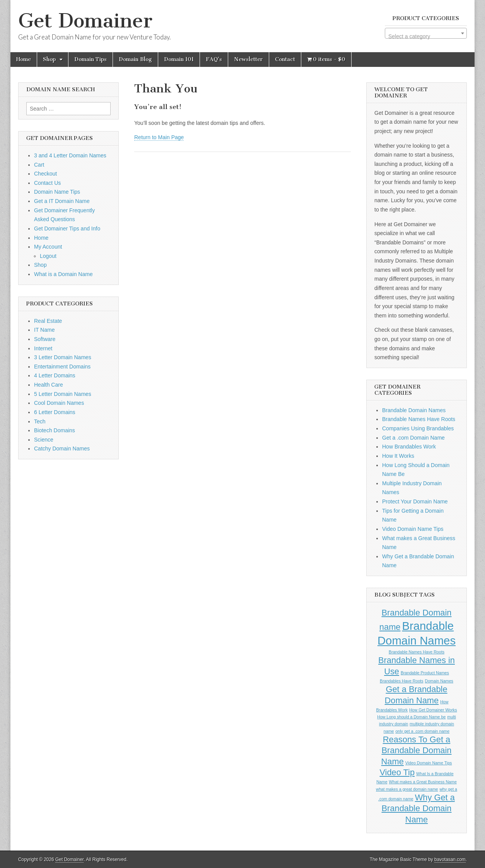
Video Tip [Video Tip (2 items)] (397, 772)
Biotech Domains (55, 430)
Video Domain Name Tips (413, 529)
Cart (39, 165)
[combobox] (426, 33)
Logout (48, 256)
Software (45, 339)
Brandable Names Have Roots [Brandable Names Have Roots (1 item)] (417, 652)
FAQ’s (214, 59)
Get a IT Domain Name (62, 201)
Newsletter (248, 59)
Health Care (49, 385)
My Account (48, 247)
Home (24, 59)
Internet (43, 348)
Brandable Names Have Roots (419, 419)
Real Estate (48, 321)
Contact (285, 59)
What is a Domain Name (63, 274)
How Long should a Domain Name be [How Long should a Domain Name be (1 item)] (411, 717)
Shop (49, 59)
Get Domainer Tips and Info (67, 229)
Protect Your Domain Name (415, 501)
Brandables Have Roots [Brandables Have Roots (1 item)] (402, 681)
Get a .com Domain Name (413, 438)
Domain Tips (91, 59)
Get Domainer (85, 21)
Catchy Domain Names (62, 448)
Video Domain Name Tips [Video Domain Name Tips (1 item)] (429, 763)
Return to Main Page (159, 137)
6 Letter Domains (55, 412)
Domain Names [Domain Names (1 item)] (439, 681)
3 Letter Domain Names (63, 357)
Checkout (45, 174)
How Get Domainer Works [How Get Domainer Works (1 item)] (433, 710)
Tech (40, 421)
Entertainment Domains (62, 367)
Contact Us (47, 183)
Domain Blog (135, 59)
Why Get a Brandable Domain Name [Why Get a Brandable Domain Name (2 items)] (418, 808)
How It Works (398, 456)
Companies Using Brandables (418, 428)
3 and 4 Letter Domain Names (70, 155)
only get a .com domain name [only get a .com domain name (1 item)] (422, 731)
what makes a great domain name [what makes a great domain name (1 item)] (407, 789)
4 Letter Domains (55, 375)
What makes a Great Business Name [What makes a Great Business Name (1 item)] (423, 782)
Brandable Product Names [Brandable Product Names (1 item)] (425, 673)
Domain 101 (179, 59)
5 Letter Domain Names (63, 394)
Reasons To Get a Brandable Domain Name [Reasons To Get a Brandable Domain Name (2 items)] (417, 750)
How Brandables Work (409, 447)
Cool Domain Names (59, 403)
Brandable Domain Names (414, 410)
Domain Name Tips (57, 192)
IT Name (44, 330)
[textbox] (426, 36)
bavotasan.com (450, 859)
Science (44, 440)
